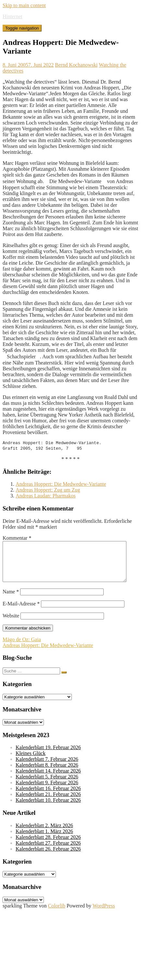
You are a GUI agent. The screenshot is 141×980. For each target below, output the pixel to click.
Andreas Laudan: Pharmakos (46, 497)
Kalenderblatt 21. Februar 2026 (48, 803)
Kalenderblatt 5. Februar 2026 (47, 786)
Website (11, 625)
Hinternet (12, 16)
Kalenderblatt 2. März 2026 (44, 834)
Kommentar (17, 539)
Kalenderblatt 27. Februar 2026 (48, 852)
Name (11, 601)
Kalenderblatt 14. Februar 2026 (48, 780)
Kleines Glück (31, 762)
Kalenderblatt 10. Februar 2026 (48, 809)
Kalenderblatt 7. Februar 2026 (47, 768)
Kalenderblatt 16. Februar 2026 (48, 797)
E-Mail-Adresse (21, 613)
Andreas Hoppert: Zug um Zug (48, 491)
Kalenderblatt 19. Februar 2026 (48, 756)
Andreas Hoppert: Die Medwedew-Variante (61, 485)
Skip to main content (24, 5)
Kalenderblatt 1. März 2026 (44, 840)
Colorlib (57, 915)
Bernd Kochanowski (76, 65)
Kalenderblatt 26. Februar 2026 (48, 858)
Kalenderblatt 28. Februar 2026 (48, 846)
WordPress (104, 915)
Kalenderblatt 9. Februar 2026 (47, 792)
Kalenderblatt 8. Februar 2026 (47, 774)
